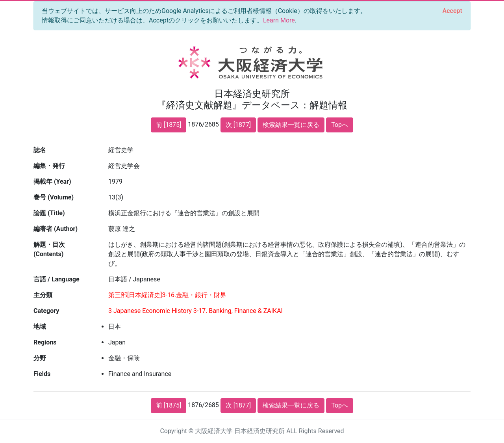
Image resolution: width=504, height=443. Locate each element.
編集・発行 (49, 166)
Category (46, 311)
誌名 (40, 150)
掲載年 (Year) (52, 181)
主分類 (43, 295)
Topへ (340, 125)
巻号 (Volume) (54, 197)
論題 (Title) (49, 213)
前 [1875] (169, 125)
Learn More (279, 20)
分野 (40, 358)
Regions (45, 342)
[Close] (452, 11)
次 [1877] (238, 125)
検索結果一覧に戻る (291, 125)
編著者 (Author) (56, 229)
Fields (42, 374)
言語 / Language (57, 279)
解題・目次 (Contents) (49, 249)
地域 (40, 327)
